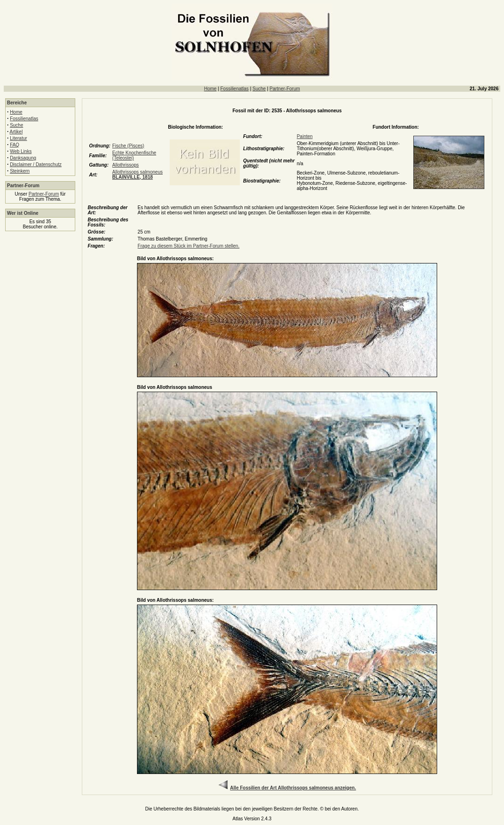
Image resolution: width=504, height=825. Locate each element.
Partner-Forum (285, 89)
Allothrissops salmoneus (137, 175)
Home (210, 89)
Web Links (21, 151)
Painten (305, 136)
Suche (259, 89)
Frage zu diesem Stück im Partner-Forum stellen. (188, 246)
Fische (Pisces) (128, 146)
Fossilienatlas (234, 89)
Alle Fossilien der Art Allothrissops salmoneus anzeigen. (293, 788)
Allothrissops (126, 165)
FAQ (14, 145)
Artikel (16, 132)
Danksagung (23, 158)
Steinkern (20, 171)
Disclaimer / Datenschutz (36, 164)
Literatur (18, 138)
